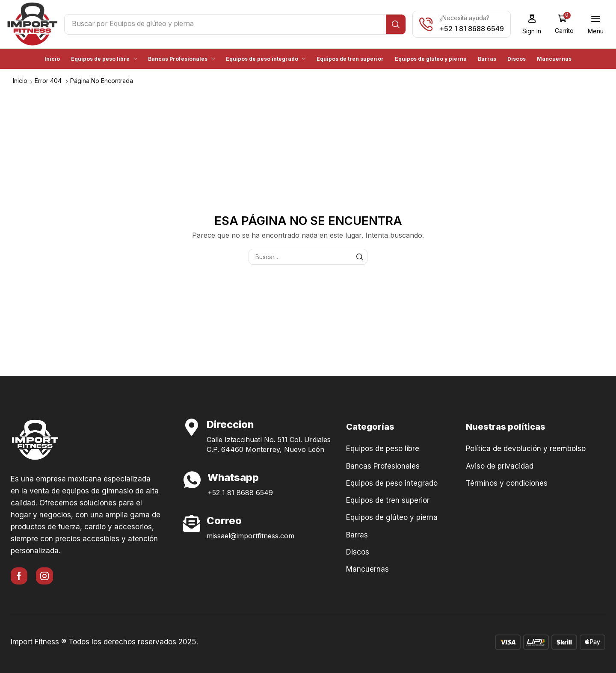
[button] (535, 24)
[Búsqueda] (398, 24)
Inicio (20, 80)
